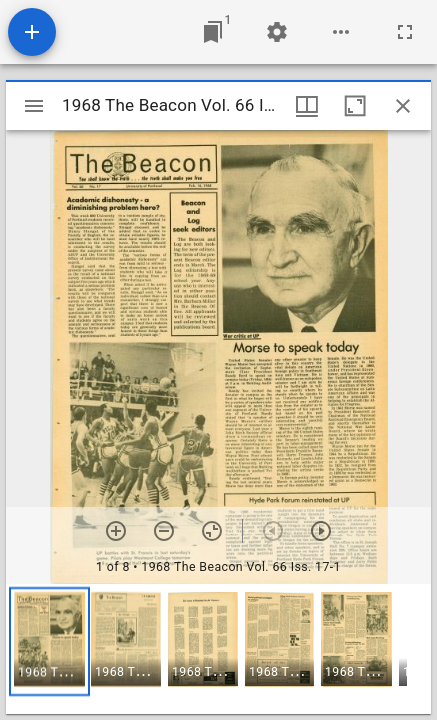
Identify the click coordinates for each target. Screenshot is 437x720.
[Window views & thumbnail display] (307, 106)
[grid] (218, 649)
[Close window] (403, 106)
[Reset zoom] (212, 531)
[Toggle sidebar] (34, 106)
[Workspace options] (341, 32)
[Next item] (321, 531)
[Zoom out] (164, 531)
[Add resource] (32, 32)
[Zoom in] (116, 531)
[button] (49, 641)
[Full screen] (405, 32)
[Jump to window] (213, 32)
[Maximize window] (355, 106)
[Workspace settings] (277, 32)
